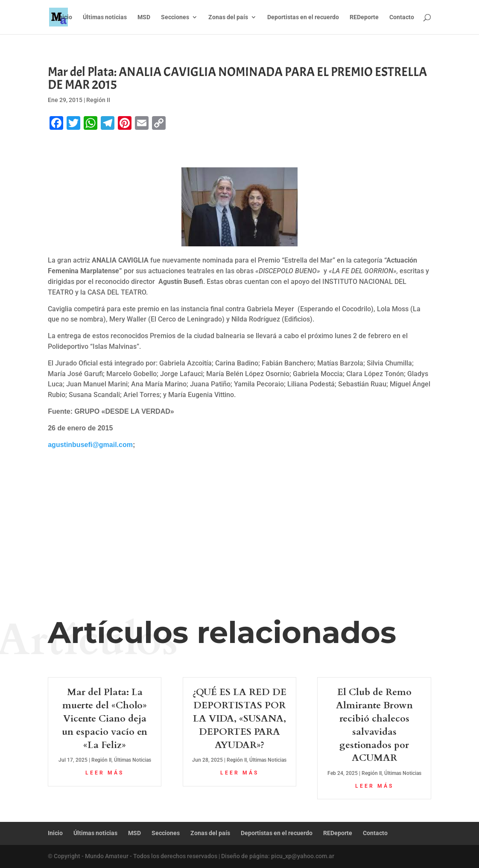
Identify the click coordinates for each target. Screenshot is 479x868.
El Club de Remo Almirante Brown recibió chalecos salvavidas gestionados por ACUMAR (374, 725)
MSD (144, 17)
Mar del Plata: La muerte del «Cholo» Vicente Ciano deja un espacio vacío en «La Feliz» (105, 718)
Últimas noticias (105, 17)
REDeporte (364, 17)
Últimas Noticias (133, 760)
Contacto (402, 17)
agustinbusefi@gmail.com (90, 445)
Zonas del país (228, 17)
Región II (98, 100)
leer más (105, 773)
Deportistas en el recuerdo (303, 17)
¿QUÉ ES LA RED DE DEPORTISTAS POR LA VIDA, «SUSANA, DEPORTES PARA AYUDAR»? (239, 718)
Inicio (65, 17)
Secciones (175, 17)
